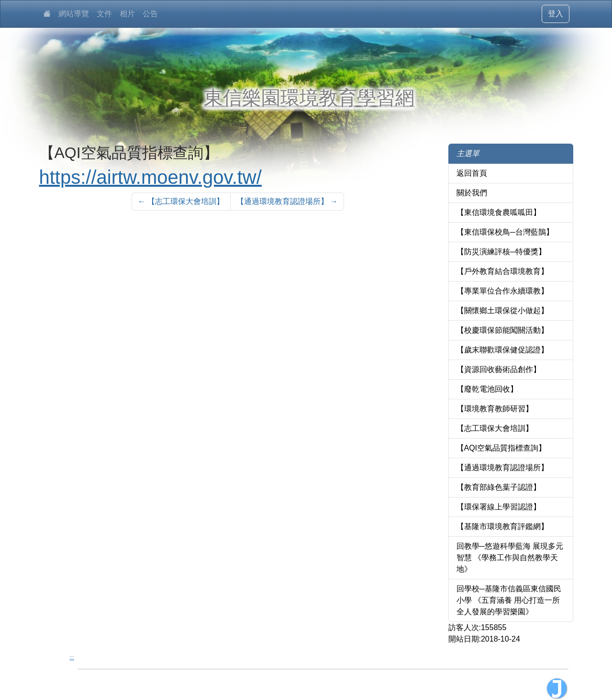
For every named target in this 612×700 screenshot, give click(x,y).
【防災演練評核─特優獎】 (501, 252)
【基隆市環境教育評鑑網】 (502, 526)
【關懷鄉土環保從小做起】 (502, 310)
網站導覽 (74, 14)
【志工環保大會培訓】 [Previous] (181, 201)
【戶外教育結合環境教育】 (502, 271)
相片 (127, 14)
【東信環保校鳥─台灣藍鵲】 (505, 232)
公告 (150, 14)
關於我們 (472, 193)
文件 (104, 14)
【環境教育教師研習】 (495, 409)
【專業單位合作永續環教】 (502, 291)
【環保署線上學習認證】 (499, 507)
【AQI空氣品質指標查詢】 (501, 448)
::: (72, 657)
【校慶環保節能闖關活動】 (502, 330)
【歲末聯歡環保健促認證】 (502, 350)
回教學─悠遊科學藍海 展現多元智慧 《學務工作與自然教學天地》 (510, 558)
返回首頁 (472, 173)
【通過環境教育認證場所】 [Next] (287, 201)
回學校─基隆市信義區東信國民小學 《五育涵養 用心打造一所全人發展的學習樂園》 (509, 600)
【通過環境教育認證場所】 (502, 468)
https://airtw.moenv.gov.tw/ (150, 177)
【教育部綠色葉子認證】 (499, 487)
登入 (556, 14)
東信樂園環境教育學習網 (309, 98)
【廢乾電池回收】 (487, 389)
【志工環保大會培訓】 (495, 428)
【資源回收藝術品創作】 (499, 369)
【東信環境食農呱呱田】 (499, 212)
